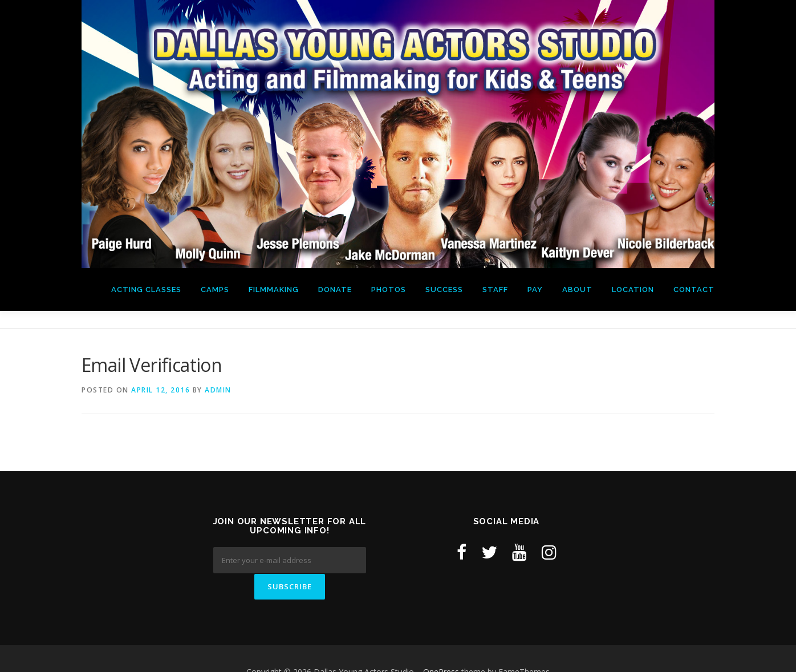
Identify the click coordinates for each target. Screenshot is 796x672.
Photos (389, 290)
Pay (535, 290)
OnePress (441, 645)
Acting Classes (146, 290)
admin (218, 390)
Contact (694, 290)
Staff (495, 290)
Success (444, 290)
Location (633, 290)
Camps (215, 290)
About (577, 290)
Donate (335, 290)
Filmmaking (274, 290)
